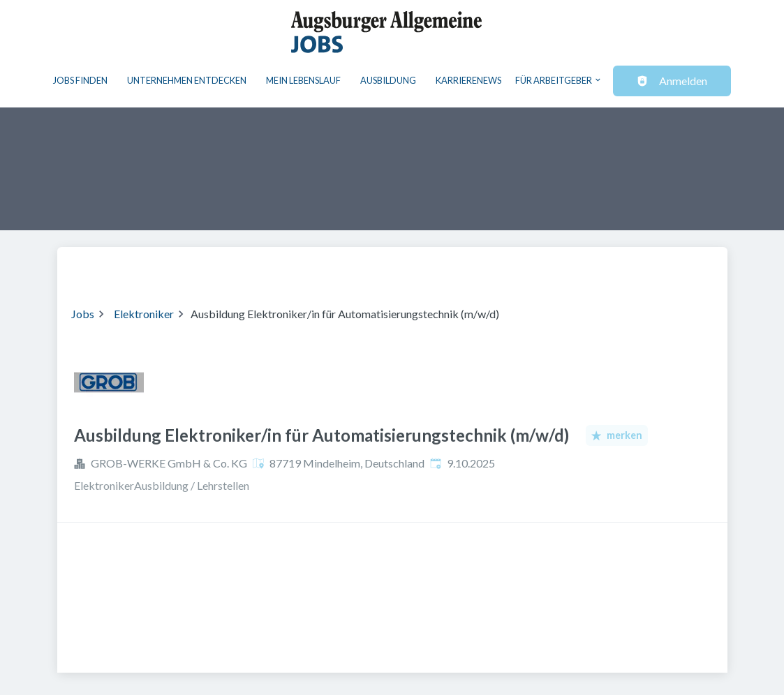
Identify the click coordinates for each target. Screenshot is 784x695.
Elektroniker (144, 314)
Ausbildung (388, 80)
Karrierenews (468, 80)
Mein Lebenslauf (303, 80)
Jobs (83, 314)
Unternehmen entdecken (187, 80)
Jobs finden (80, 80)
